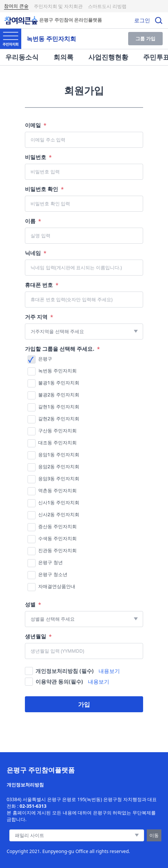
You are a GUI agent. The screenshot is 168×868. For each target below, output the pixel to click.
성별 (33, 604)
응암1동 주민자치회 (59, 454)
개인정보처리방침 (25, 785)
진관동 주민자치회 (57, 550)
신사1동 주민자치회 (59, 502)
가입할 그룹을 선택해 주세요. (62, 349)
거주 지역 (39, 317)
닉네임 (36, 253)
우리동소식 (22, 57)
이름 (33, 221)
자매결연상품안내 (57, 586)
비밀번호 (38, 157)
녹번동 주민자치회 (57, 371)
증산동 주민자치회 (57, 526)
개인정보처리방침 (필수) (65, 671)
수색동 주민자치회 (57, 538)
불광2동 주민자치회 (59, 395)
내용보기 (109, 671)
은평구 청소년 (53, 574)
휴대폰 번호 (42, 285)
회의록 (63, 57)
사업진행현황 (108, 57)
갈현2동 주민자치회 (59, 419)
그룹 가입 (145, 38)
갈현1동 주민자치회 (59, 407)
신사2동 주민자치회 (59, 514)
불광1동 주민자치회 (59, 383)
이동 (154, 835)
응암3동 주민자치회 (59, 478)
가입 (84, 704)
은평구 (45, 359)
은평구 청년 (50, 562)
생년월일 (38, 636)
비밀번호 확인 (44, 189)
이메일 (36, 125)
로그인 (142, 20)
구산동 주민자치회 (57, 431)
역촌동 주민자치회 (57, 490)
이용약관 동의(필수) (59, 682)
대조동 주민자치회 (57, 442)
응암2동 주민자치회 (59, 466)
